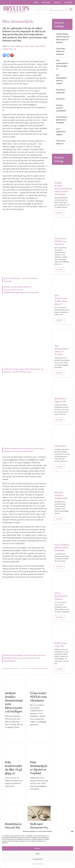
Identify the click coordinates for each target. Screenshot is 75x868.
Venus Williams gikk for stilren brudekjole (62, 120)
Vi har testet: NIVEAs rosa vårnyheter (38, 697)
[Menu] (70, 9)
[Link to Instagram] (41, 9)
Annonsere (46, 2)
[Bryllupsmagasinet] (16, 9)
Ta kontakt (68, 2)
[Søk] (58, 9)
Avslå (37, 854)
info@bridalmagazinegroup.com (17, 292)
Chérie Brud (60, 99)
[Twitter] (8, 55)
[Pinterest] (12, 55)
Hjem (36, 2)
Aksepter (37, 848)
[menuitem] (36, 2)
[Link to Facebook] (37, 9)
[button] (72, 831)
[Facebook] (4, 55)
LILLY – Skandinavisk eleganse (61, 132)
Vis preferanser (37, 859)
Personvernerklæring (38, 864)
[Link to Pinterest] (46, 9)
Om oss (57, 2)
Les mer (59, 213)
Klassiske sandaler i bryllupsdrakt (61, 108)
